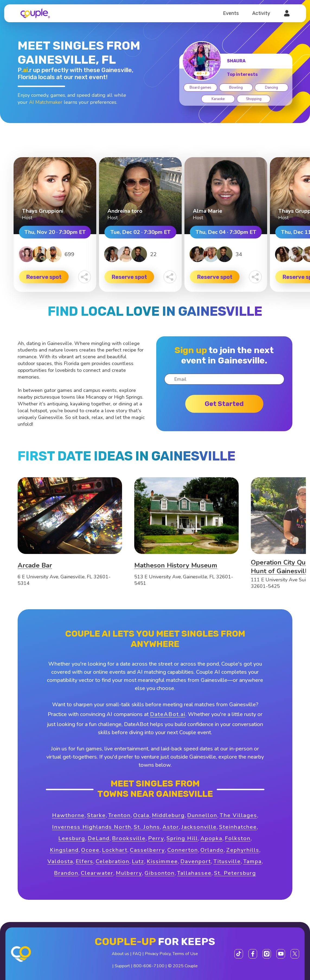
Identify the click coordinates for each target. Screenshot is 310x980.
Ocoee (90, 850)
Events (231, 13)
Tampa (253, 861)
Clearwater (97, 873)
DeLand (99, 838)
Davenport (196, 861)
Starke (96, 815)
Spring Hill (182, 838)
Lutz (138, 861)
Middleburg (168, 815)
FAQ (137, 954)
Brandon (66, 873)
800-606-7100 (149, 966)
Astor (171, 827)
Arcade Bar (35, 565)
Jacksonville (199, 827)
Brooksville (129, 838)
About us (120, 954)
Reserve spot (44, 277)
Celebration (113, 861)
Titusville (227, 861)
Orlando (212, 850)
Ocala (141, 815)
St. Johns (147, 827)
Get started (224, 404)
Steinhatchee (238, 827)
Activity (261, 13)
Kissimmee (162, 861)
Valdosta (60, 861)
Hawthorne (68, 815)
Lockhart (115, 850)
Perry (156, 838)
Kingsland (64, 850)
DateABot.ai (168, 714)
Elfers (84, 861)
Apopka (211, 838)
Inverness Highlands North (92, 827)
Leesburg (72, 838)
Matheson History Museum (176, 565)
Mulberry (129, 873)
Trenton (119, 815)
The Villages (238, 815)
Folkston (238, 838)
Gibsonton (160, 873)
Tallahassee (194, 873)
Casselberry (147, 850)
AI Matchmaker (46, 102)
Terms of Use (185, 954)
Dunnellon (202, 815)
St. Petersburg (235, 873)
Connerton (183, 850)
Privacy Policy (158, 954)
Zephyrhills (243, 850)
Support (122, 966)
